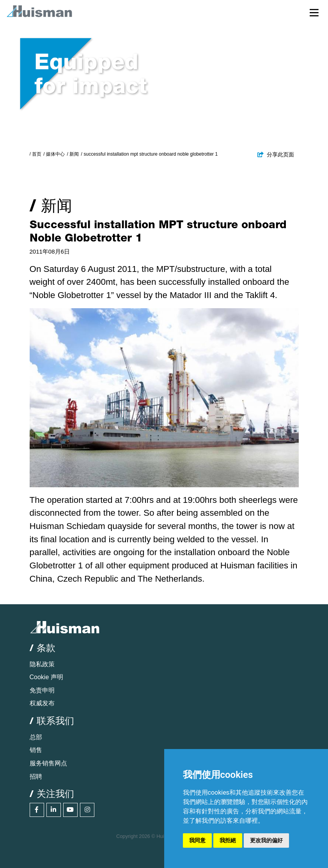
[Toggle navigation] (314, 12)
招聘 (36, 777)
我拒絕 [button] (228, 840)
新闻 (74, 154)
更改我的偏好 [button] (266, 840)
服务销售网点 (48, 763)
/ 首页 (36, 154)
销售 (36, 750)
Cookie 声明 (46, 677)
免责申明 (42, 690)
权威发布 (42, 703)
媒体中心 (55, 154)
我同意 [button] (197, 840)
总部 (36, 737)
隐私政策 (42, 664)
